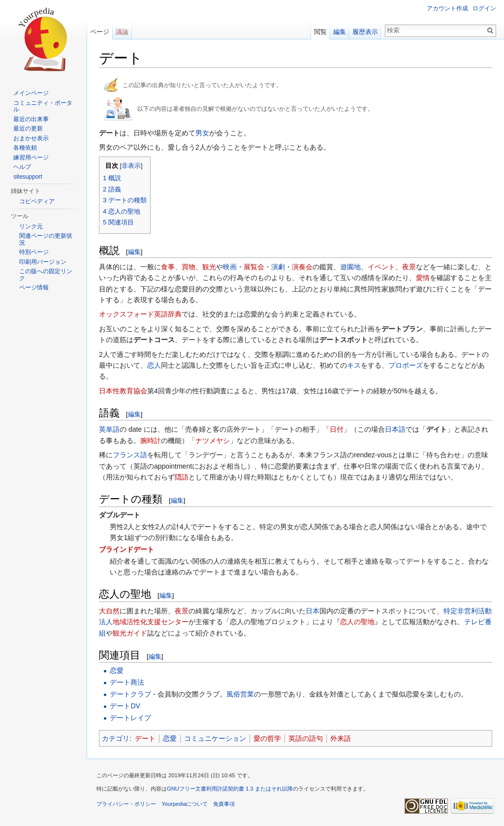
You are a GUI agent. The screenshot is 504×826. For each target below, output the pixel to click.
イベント (381, 267)
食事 (168, 267)
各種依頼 (25, 148)
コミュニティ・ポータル (43, 106)
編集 (134, 252)
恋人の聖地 (357, 622)
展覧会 (254, 267)
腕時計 (151, 441)
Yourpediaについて (185, 804)
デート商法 (127, 682)
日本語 (395, 429)
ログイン (484, 8)
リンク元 (31, 226)
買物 (189, 267)
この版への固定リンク (46, 275)
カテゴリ (116, 738)
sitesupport (28, 177)
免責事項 (224, 804)
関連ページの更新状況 (46, 239)
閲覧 (320, 32)
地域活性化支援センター (151, 622)
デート (145, 738)
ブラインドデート (126, 549)
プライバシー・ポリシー (126, 804)
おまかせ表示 (31, 138)
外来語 (341, 738)
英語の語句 (306, 738)
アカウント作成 (447, 8)
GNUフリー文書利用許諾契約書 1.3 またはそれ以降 (230, 789)
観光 (209, 267)
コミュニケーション (215, 738)
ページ (100, 32)
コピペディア (37, 201)
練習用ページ (31, 158)
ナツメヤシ (213, 441)
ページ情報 (34, 287)
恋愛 (117, 670)
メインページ (31, 93)
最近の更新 (28, 128)
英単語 (109, 429)
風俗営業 (240, 694)
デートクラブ (130, 694)
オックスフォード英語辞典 (140, 314)
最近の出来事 (31, 119)
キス (354, 365)
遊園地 (350, 267)
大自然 (109, 611)
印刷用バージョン (43, 262)
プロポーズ (406, 365)
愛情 (423, 278)
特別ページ (34, 252)
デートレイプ (130, 718)
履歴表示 (365, 32)
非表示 (131, 166)
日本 (313, 611)
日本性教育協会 (123, 391)
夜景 (409, 267)
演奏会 (302, 267)
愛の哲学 (267, 738)
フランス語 (130, 455)
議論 (122, 32)
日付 (337, 429)
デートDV (125, 706)
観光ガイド (130, 633)
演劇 (278, 267)
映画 (230, 267)
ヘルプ (22, 167)
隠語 (182, 477)
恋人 (154, 365)
